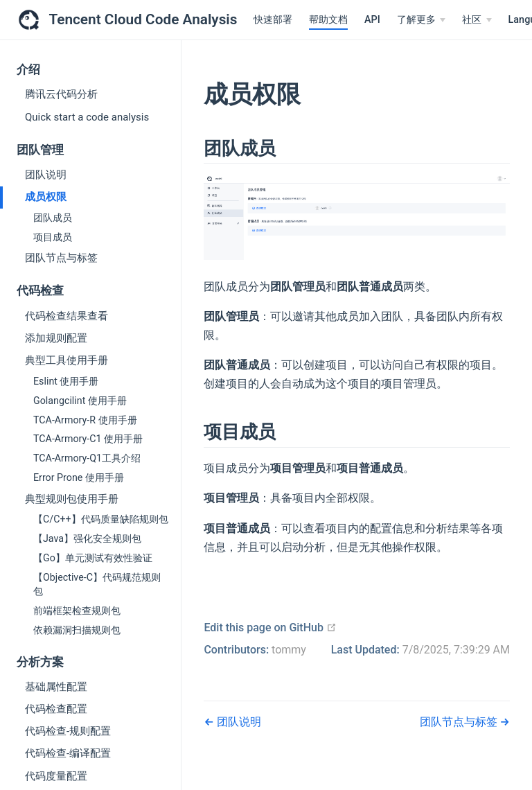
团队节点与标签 (61, 258)
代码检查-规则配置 (68, 731)
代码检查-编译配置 (68, 753)
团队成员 (53, 218)
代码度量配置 (56, 776)
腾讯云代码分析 (61, 94)
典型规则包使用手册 (72, 499)
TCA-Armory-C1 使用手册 (88, 439)
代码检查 (40, 291)
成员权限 (46, 197)
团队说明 (46, 175)
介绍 (28, 70)
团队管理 (40, 150)
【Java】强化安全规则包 (87, 538)
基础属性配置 (56, 687)
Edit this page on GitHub (270, 627)
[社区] (477, 20)
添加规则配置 (56, 338)
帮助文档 (328, 20)
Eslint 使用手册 (66, 381)
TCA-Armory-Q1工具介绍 (87, 458)
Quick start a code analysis (87, 117)
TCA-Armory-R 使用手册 (85, 420)
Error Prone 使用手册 (79, 477)
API (372, 20)
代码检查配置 (56, 709)
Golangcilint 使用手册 (80, 401)
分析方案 (40, 662)
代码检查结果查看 (66, 316)
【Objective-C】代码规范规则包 (97, 584)
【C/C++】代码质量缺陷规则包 (101, 519)
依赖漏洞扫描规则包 (77, 630)
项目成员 (53, 237)
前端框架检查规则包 (77, 611)
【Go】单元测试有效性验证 (93, 558)
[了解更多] (421, 20)
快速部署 (273, 20)
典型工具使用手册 (66, 360)
